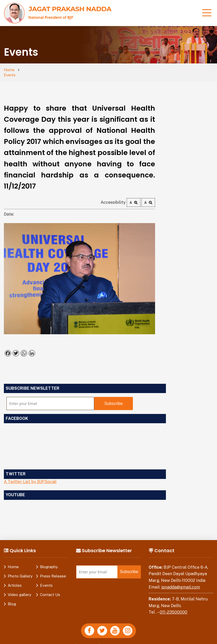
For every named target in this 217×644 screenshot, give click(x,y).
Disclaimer (88, 641)
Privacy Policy (61, 641)
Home (9, 70)
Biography (49, 562)
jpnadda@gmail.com (181, 582)
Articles (15, 580)
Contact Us (50, 589)
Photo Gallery (20, 571)
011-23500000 (174, 607)
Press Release (53, 571)
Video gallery (19, 589)
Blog (12, 599)
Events (29, 70)
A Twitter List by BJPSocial (30, 476)
